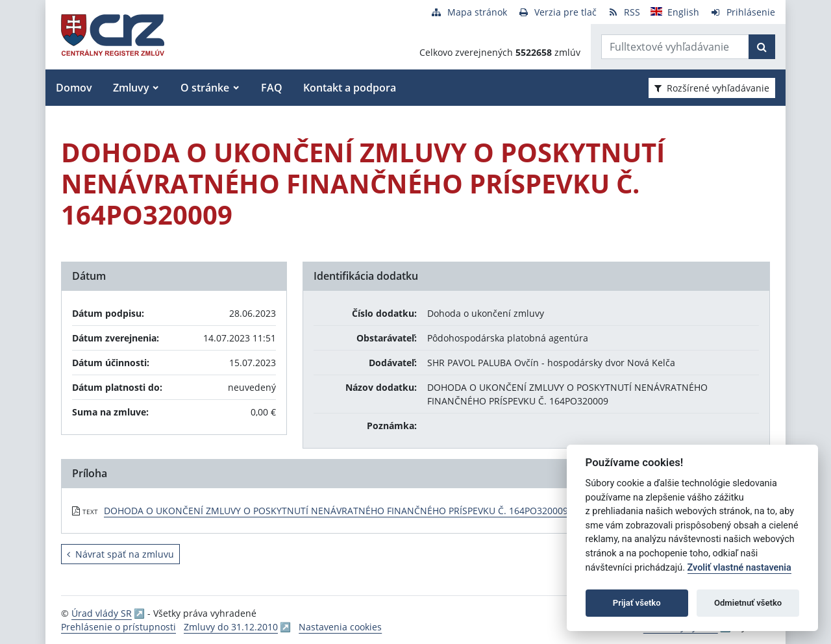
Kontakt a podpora (350, 88)
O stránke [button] (205, 88)
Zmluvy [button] (131, 88)
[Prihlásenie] (742, 12)
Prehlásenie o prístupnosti (118, 627)
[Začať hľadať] (762, 47)
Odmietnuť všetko (748, 603)
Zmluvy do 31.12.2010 (231, 627)
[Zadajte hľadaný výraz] (675, 47)
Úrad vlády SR (102, 613)
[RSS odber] (624, 12)
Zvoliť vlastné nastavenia (739, 568)
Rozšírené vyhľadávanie (712, 88)
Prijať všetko (637, 603)
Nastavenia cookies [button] (340, 627)
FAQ (272, 88)
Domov (74, 88)
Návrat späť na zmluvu (120, 554)
